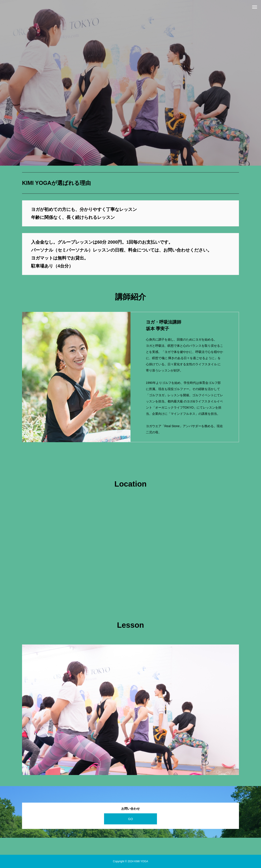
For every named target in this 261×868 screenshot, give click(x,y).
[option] (130, 83)
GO (130, 819)
